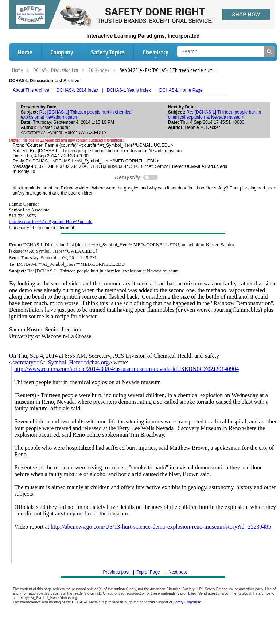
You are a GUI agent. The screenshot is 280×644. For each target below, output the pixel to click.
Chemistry (155, 54)
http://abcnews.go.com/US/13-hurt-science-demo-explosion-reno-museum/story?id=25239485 (161, 527)
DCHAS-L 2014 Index (77, 90)
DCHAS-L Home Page (181, 90)
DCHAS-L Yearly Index (129, 90)
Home (25, 52)
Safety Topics (108, 54)
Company (62, 54)
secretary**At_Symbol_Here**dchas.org (61, 362)
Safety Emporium (187, 602)
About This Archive (31, 90)
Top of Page (148, 572)
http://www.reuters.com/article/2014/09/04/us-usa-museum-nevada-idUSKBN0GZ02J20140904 (127, 369)
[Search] (269, 52)
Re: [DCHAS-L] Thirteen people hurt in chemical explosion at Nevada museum (77, 115)
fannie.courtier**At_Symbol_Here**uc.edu (51, 221)
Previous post (116, 572)
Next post (178, 572)
